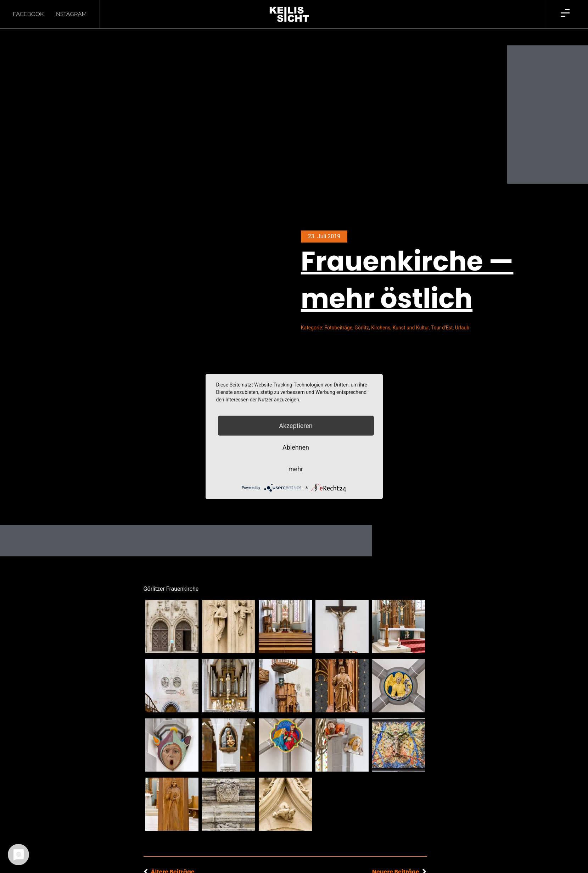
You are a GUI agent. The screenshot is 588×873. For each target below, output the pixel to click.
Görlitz (362, 315)
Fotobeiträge (338, 315)
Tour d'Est (442, 315)
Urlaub (462, 315)
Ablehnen (296, 447)
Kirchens (381, 315)
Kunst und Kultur (411, 315)
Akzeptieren (296, 426)
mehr (296, 469)
